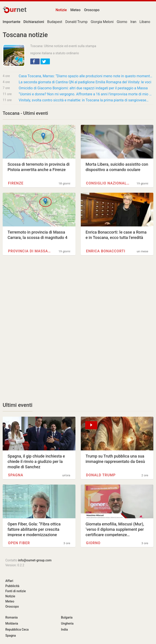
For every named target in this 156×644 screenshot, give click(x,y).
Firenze (16, 183)
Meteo (75, 10)
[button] (35, 61)
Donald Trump (76, 22)
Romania (11, 617)
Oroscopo (92, 10)
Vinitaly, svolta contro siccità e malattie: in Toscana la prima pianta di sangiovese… (84, 100)
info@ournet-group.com (35, 560)
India (64, 629)
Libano (145, 22)
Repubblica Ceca (17, 629)
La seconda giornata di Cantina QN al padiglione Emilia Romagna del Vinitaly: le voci (85, 82)
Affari (9, 581)
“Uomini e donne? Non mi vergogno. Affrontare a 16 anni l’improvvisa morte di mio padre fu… (86, 94)
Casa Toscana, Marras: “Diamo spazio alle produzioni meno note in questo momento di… (86, 76)
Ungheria (67, 623)
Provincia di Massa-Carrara (30, 251)
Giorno (122, 22)
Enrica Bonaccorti (106, 251)
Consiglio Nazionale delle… (108, 183)
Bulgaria (67, 617)
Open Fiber (19, 543)
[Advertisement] (78, 297)
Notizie (61, 10)
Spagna (16, 475)
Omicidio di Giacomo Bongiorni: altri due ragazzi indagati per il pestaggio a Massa (83, 88)
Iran (133, 22)
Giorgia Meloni (102, 22)
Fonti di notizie (16, 591)
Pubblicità (12, 586)
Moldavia (12, 623)
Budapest (55, 22)
